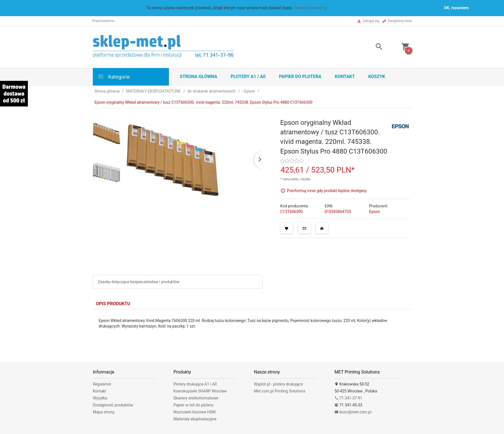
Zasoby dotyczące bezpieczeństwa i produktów (139, 282)
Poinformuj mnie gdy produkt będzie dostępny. (327, 191)
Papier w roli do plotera (193, 405)
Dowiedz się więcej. (311, 8)
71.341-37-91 (348, 398)
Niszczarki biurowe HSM (195, 412)
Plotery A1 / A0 (248, 77)
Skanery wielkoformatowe (196, 398)
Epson (375, 212)
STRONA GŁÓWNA (198, 77)
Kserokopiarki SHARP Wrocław (200, 391)
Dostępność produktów (113, 405)
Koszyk (377, 77)
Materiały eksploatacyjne (195, 419)
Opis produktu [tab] (113, 304)
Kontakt (345, 77)
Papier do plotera (300, 77)
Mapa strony (104, 412)
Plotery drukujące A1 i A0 (195, 384)
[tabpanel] (252, 332)
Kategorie (113, 77)
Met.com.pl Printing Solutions (280, 391)
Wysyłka (100, 398)
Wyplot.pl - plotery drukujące (278, 384)
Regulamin (102, 384)
